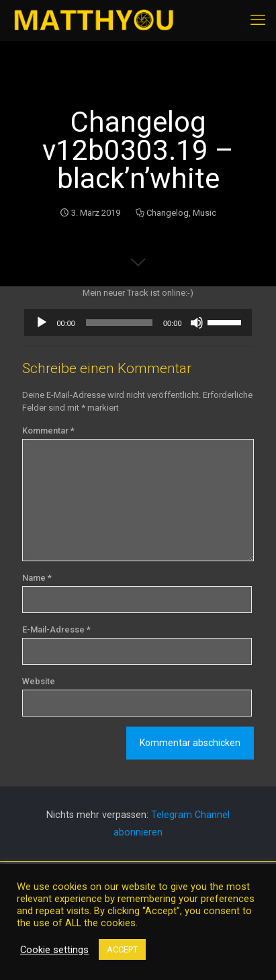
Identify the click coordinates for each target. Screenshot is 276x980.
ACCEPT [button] (122, 949)
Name (37, 578)
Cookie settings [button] (54, 950)
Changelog (168, 213)
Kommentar (48, 431)
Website (39, 681)
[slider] (119, 323)
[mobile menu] (258, 20)
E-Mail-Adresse (56, 629)
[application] (138, 323)
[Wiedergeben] (42, 323)
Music (204, 213)
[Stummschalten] (197, 323)
